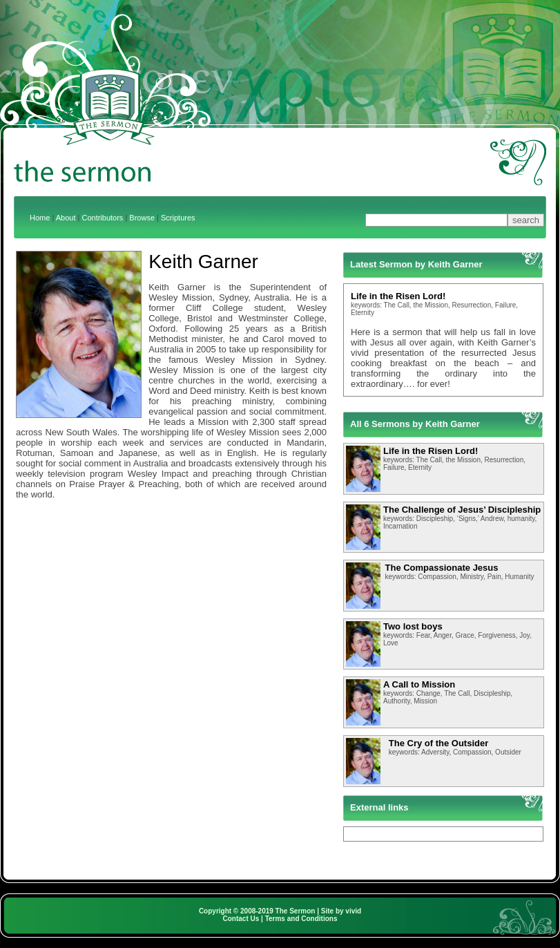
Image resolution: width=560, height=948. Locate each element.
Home (40, 218)
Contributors (102, 218)
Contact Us (241, 919)
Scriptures (178, 218)
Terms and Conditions (301, 919)
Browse (142, 218)
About (66, 218)
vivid (353, 911)
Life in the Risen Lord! (398, 296)
